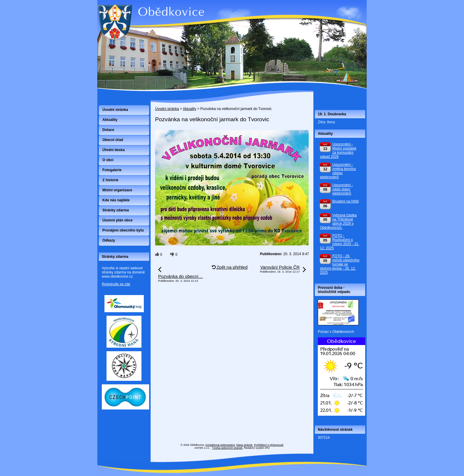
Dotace (108, 130)
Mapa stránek (245, 445)
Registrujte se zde (116, 284)
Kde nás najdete (116, 200)
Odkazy (109, 240)
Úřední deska (113, 150)
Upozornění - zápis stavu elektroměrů (343, 189)
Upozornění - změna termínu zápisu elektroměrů (338, 171)
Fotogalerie (112, 170)
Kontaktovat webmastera (220, 445)
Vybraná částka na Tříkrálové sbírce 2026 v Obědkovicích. (338, 221)
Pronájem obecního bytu (123, 230)
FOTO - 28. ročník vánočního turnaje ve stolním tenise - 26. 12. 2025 (340, 264)
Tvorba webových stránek (227, 448)
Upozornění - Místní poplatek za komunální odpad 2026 (338, 150)
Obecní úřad (113, 140)
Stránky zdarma (116, 210)
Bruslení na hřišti (345, 201)
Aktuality (190, 109)
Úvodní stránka (167, 109)
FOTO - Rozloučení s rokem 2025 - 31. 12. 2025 (340, 242)
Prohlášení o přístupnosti (269, 445)
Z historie (110, 180)
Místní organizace (117, 190)
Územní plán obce (117, 220)
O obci (108, 160)
